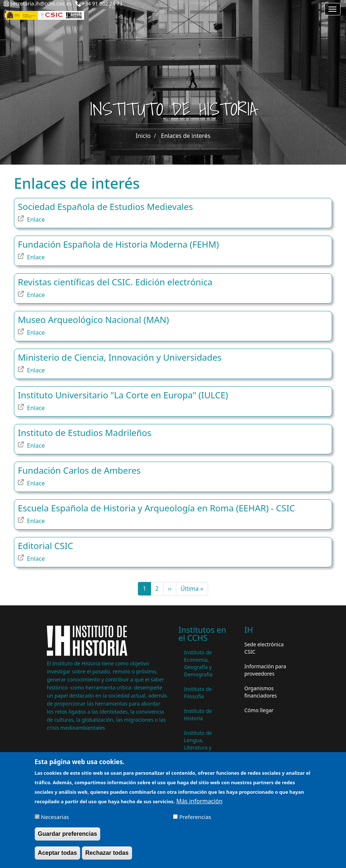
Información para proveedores (265, 670)
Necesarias (55, 821)
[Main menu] (332, 9)
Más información (199, 805)
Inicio (143, 136)
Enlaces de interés (186, 136)
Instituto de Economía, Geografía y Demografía (198, 663)
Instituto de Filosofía (198, 693)
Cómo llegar (259, 710)
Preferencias (195, 821)
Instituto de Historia (198, 715)
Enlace (36, 219)
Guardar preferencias (68, 838)
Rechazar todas (107, 857)
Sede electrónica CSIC (264, 648)
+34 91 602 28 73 (102, 3)
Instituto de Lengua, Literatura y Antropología (200, 744)
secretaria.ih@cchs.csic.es (41, 3)
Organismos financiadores (261, 692)
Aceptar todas (58, 857)
